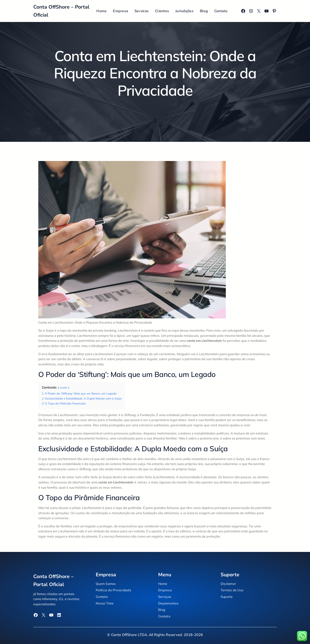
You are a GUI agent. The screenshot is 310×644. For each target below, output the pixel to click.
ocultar (64, 388)
